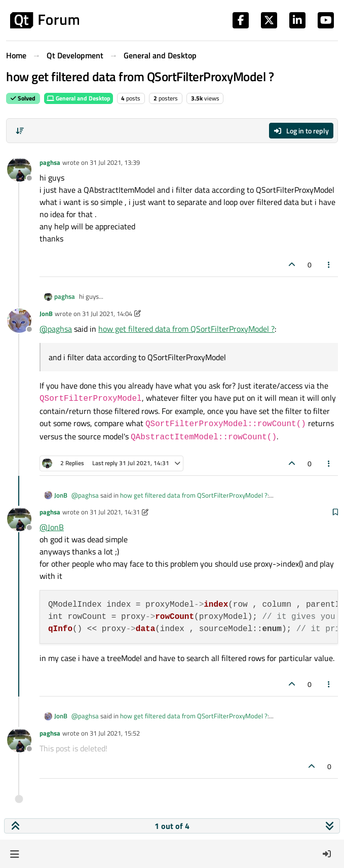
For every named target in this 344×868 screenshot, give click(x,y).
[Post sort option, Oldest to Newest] (20, 131)
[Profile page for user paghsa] (19, 169)
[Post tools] (329, 265)
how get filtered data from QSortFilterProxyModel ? (186, 329)
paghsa (50, 162)
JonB (46, 314)
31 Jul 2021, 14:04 (107, 314)
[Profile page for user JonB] (19, 321)
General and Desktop (79, 98)
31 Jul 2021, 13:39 (115, 162)
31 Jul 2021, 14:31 (115, 512)
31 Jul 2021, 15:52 (115, 733)
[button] (14, 854)
